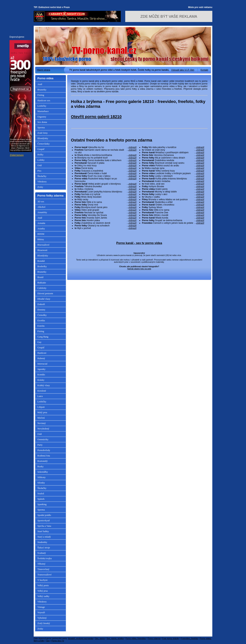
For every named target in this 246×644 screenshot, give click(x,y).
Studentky (42, 542)
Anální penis (173, 189)
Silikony (41, 477)
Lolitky (41, 160)
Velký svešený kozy (173, 171)
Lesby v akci (173, 194)
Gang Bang (43, 337)
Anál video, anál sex (173, 184)
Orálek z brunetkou (173, 205)
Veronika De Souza (106, 215)
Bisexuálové (43, 245)
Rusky (40, 466)
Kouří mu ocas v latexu (106, 176)
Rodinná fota (44, 456)
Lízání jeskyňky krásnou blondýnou (106, 192)
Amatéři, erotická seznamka (81, 638)
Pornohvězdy (44, 450)
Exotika (41, 320)
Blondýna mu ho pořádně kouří (106, 158)
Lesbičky (42, 106)
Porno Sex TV (58, 641)
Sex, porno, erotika (115, 638)
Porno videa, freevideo (136, 638)
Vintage (41, 607)
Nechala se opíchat (106, 213)
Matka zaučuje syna (173, 168)
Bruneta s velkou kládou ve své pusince (173, 200)
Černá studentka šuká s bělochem (106, 160)
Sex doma (42, 122)
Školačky (42, 176)
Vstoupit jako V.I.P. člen (183, 70)
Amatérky (42, 212)
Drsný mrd (106, 205)
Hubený (41, 358)
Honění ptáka (106, 220)
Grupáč (41, 149)
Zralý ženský (44, 623)
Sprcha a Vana (44, 526)
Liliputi (41, 407)
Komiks (41, 374)
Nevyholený (43, 429)
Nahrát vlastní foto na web (139, 269)
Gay (39, 342)
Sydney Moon (173, 207)
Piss (39, 171)
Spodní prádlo (44, 515)
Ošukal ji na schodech (106, 226)
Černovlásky (44, 144)
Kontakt (204, 70)
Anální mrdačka (173, 181)
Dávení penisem (45, 293)
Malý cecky (106, 200)
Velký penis (43, 585)
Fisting (41, 95)
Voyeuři (41, 612)
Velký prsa (43, 591)
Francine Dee (173, 213)
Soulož (41, 493)
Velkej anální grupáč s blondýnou (106, 184)
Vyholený (42, 618)
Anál (40, 84)
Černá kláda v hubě (106, 173)
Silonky (41, 483)
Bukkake (42, 283)
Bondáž (41, 261)
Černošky (42, 315)
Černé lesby (106, 168)
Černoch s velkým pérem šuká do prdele (173, 223)
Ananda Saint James (106, 218)
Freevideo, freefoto (189, 638)
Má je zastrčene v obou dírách (173, 158)
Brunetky (42, 90)
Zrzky (40, 187)
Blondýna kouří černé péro (106, 207)
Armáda (41, 223)
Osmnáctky (43, 439)
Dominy (41, 310)
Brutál (40, 277)
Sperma (41, 127)
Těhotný (41, 564)
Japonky (41, 369)
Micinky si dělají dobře (173, 192)
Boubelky (42, 266)
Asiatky (41, 228)
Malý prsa (42, 412)
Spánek (41, 499)
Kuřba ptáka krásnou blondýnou (173, 179)
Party (40, 445)
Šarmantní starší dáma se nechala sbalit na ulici (106, 151)
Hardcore (42, 353)
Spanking (42, 504)
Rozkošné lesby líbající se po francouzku (106, 180)
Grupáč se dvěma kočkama (173, 220)
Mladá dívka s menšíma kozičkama (106, 155)
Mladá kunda (173, 218)
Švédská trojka (45, 558)
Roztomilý (43, 461)
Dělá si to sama (106, 202)
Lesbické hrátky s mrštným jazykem (173, 173)
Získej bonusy (17, 155)
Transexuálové (44, 575)
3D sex (41, 201)
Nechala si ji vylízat (106, 194)
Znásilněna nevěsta (173, 160)
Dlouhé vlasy (44, 299)
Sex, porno (100, 638)
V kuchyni (42, 580)
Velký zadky (43, 596)
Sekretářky (43, 472)
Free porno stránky (171, 638)
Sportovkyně (44, 520)
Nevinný (42, 423)
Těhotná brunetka (106, 186)
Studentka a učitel (173, 202)
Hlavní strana (44, 70)
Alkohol (41, 207)
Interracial (42, 364)
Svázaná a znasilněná (106, 171)
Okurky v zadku (173, 197)
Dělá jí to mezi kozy (106, 166)
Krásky (41, 380)
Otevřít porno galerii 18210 (96, 117)
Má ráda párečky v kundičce (173, 147)
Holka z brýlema (106, 189)
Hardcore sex (44, 100)
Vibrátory (42, 182)
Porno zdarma (154, 638)
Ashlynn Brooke (173, 186)
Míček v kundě (173, 215)
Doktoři (41, 304)
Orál (40, 165)
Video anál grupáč (106, 210)
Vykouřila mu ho (106, 147)
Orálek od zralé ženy (173, 150)
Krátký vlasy (44, 385)
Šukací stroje (44, 548)
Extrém (41, 326)
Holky (40, 154)
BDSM (41, 234)
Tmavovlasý (43, 569)
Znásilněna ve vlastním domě (106, 223)
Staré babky (43, 531)
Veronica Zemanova (173, 155)
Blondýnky (43, 138)
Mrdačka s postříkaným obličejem (173, 153)
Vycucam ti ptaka (106, 163)
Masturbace (43, 111)
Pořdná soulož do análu (173, 166)
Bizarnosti (42, 250)
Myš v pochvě (106, 228)
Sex (48, 641)
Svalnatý (42, 553)
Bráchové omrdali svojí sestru (173, 163)
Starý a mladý (44, 537)
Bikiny (41, 239)
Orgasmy (42, 117)
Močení (41, 418)
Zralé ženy (43, 133)
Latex (40, 396)
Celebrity (42, 288)
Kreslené (42, 391)
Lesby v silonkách (173, 176)
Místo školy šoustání (106, 197)
